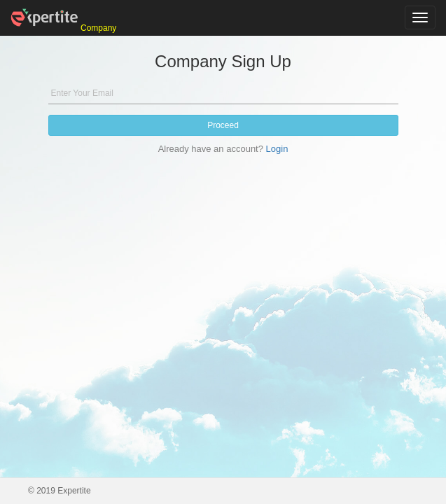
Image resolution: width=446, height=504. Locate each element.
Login (277, 149)
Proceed (223, 125)
